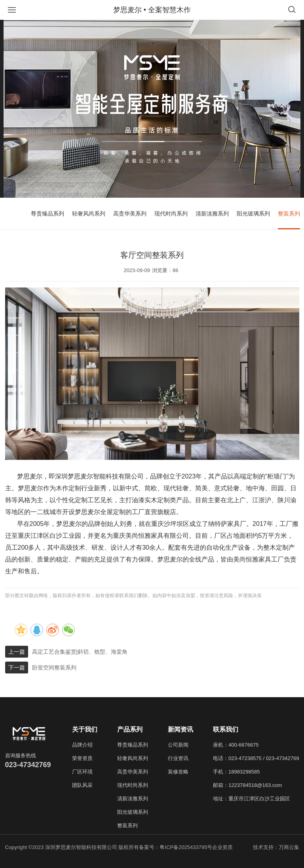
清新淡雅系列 (212, 214)
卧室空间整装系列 (54, 668)
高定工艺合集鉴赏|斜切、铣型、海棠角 (80, 652)
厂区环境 (82, 772)
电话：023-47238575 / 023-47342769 (256, 758)
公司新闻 (178, 745)
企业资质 (222, 847)
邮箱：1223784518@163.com (247, 785)
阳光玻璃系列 (253, 214)
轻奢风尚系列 (89, 214)
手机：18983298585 (237, 772)
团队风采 (82, 785)
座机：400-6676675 (236, 745)
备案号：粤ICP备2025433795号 (176, 847)
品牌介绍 (82, 745)
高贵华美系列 (130, 214)
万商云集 (289, 847)
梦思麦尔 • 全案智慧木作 (152, 10)
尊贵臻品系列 (47, 214)
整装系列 (289, 214)
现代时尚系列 (171, 214)
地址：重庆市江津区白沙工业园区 (252, 799)
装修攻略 (178, 772)
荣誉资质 (82, 758)
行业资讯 (178, 758)
